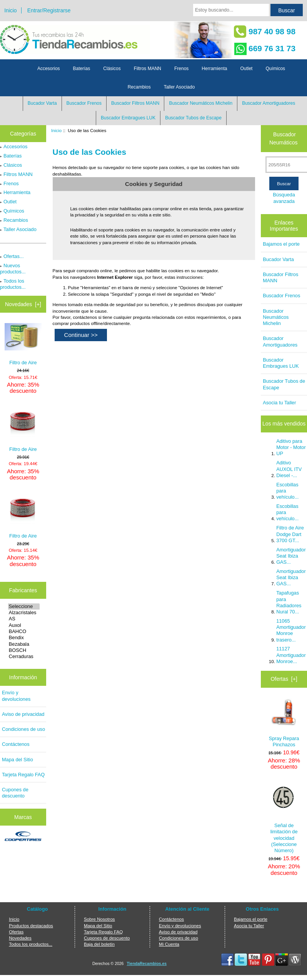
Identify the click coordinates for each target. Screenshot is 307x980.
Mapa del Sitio (18, 760)
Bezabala (24, 644)
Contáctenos (16, 744)
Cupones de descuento (15, 793)
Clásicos (112, 69)
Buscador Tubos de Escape (193, 118)
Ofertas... (12, 256)
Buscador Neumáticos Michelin (201, 103)
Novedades (20, 938)
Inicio (10, 10)
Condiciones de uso (23, 729)
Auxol (24, 625)
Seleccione (24, 606)
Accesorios (49, 69)
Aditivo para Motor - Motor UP (291, 447)
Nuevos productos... (13, 269)
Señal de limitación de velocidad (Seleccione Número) (284, 818)
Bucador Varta (42, 103)
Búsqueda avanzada (284, 198)
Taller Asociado (179, 87)
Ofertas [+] (284, 679)
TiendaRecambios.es (147, 964)
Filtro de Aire (23, 344)
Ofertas (16, 932)
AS (24, 619)
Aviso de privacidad (23, 714)
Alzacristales (24, 613)
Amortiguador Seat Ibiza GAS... (291, 556)
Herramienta (214, 69)
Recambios (139, 87)
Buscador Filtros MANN (135, 103)
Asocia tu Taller (279, 403)
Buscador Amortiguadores (269, 103)
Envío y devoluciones (16, 696)
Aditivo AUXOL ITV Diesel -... (289, 469)
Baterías (82, 69)
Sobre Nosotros (99, 919)
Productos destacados (31, 926)
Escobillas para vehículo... (287, 491)
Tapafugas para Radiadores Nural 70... (289, 602)
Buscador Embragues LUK (128, 118)
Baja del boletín (99, 944)
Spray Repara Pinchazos (284, 723)
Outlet (246, 69)
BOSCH (24, 650)
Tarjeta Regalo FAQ (23, 775)
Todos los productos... (13, 284)
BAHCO (24, 632)
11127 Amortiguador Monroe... (291, 655)
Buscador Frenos (84, 103)
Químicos (275, 69)
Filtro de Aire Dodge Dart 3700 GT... (290, 534)
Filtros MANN (148, 69)
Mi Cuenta (169, 944)
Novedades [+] (23, 304)
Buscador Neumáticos (283, 138)
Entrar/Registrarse (49, 10)
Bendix (24, 638)
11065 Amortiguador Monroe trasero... (291, 630)
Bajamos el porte (281, 244)
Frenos (181, 69)
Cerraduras (24, 657)
